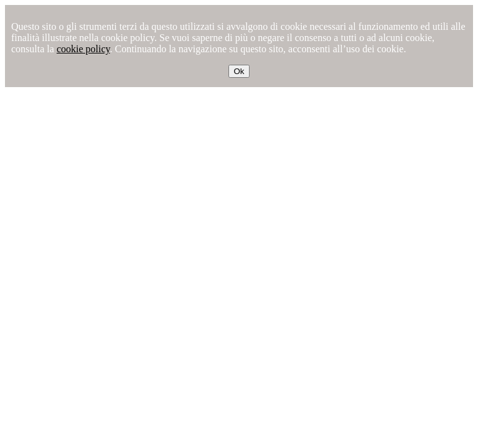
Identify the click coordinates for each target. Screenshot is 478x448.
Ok (239, 71)
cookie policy (83, 49)
